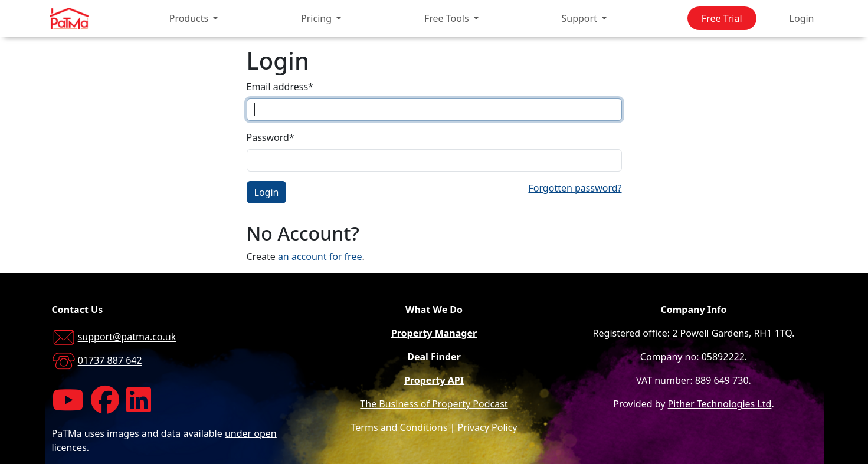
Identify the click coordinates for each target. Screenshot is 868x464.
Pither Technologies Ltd (720, 404)
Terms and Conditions (399, 427)
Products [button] (190, 18)
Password (271, 137)
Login (802, 18)
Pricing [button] (317, 18)
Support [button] (581, 18)
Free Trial (722, 18)
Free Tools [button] (448, 18)
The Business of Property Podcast (434, 404)
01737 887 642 (110, 361)
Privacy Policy (488, 427)
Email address (280, 87)
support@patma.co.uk (127, 337)
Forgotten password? (575, 188)
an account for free (320, 256)
